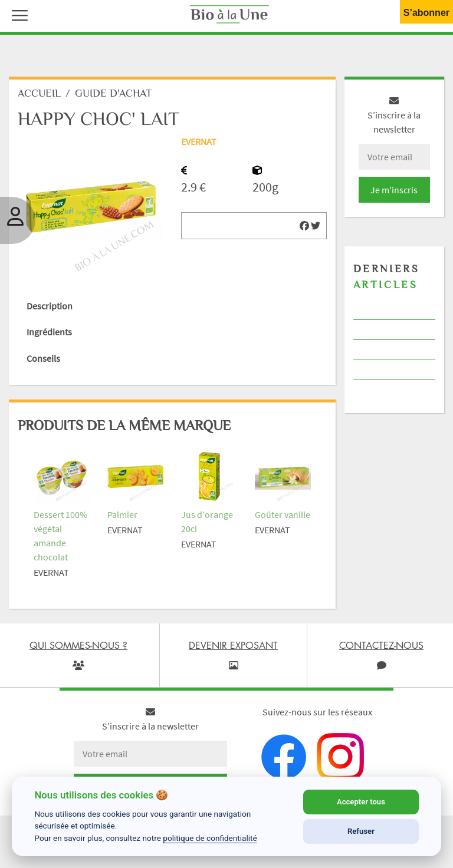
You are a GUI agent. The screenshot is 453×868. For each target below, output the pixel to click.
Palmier (122, 514)
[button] (17, 14)
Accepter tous (361, 802)
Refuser (361, 831)
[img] (304, 226)
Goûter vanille (283, 514)
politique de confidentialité (210, 838)
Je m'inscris (394, 190)
